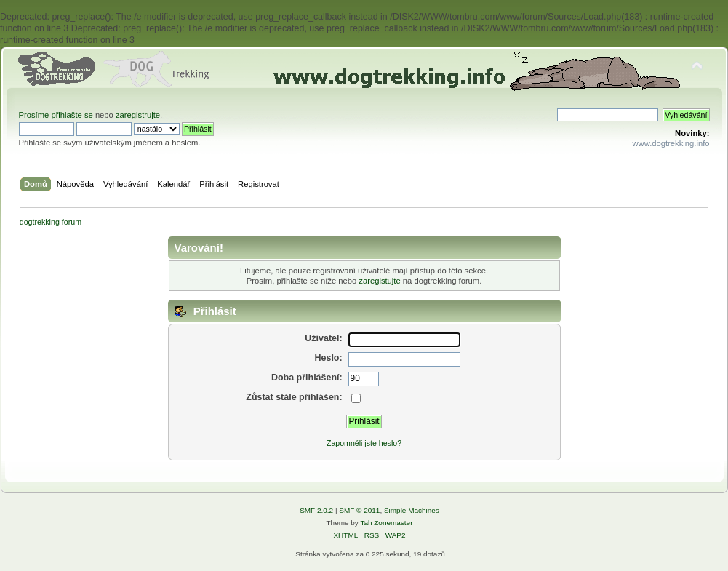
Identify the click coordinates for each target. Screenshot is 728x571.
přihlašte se (72, 115)
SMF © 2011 (359, 510)
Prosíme (35, 115)
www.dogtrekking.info (671, 143)
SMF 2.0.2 (316, 510)
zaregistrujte (138, 115)
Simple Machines (412, 510)
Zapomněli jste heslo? (364, 443)
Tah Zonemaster (386, 523)
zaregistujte (379, 281)
